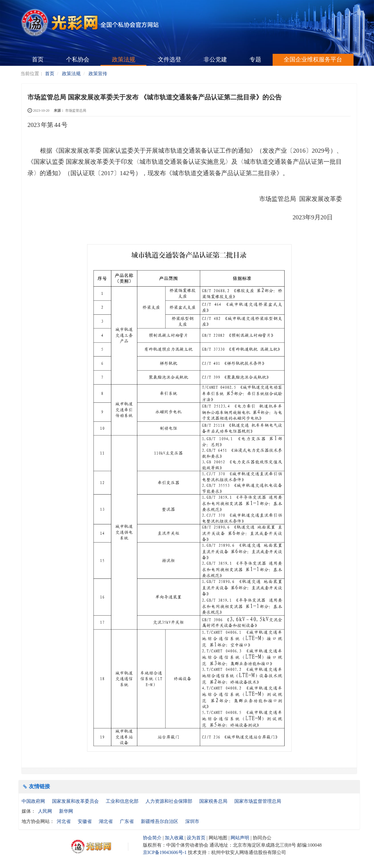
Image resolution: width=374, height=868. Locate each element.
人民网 (45, 811)
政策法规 (124, 59)
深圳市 (192, 821)
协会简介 (152, 838)
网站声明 (240, 838)
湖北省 (106, 821)
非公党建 (215, 59)
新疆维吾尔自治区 (160, 821)
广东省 (127, 821)
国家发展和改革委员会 (76, 801)
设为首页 (196, 838)
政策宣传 (98, 74)
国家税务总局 (214, 801)
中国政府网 (34, 801)
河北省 (64, 821)
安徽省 (85, 821)
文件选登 (169, 59)
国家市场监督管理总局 (258, 801)
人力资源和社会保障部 (169, 801)
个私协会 (78, 59)
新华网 (66, 811)
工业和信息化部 (123, 801)
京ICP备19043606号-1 (165, 852)
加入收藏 (174, 838)
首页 (38, 59)
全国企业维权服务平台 (313, 59)
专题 (255, 59)
